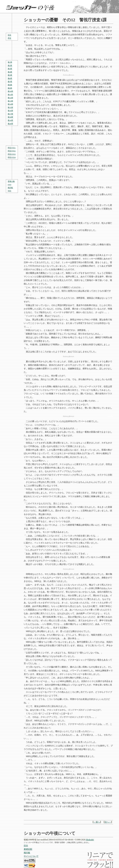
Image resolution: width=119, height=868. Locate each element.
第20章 (10, 124)
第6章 (10, 78)
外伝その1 (12, 148)
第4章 (10, 72)
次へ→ (108, 822)
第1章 (10, 62)
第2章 (10, 66)
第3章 (10, 69)
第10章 (10, 91)
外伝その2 (12, 151)
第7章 (10, 82)
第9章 (10, 88)
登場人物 (11, 181)
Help (9, 191)
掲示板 (10, 188)
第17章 (10, 114)
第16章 (10, 111)
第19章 (10, 120)
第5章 (10, 75)
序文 (9, 38)
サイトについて (31, 856)
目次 (9, 35)
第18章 (10, 117)
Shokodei (90, 840)
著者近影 (28, 849)
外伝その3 (12, 154)
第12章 (10, 98)
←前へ (97, 822)
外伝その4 (12, 157)
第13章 (10, 101)
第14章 (10, 104)
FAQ (9, 185)
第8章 (10, 85)
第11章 (10, 95)
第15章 (10, 107)
